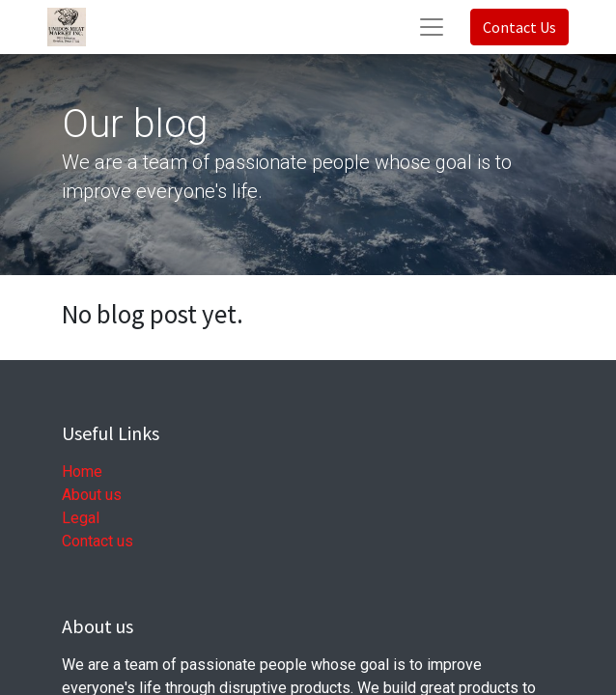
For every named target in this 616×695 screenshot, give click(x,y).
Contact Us (519, 27)
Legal (81, 518)
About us (92, 495)
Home (82, 472)
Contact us (98, 541)
